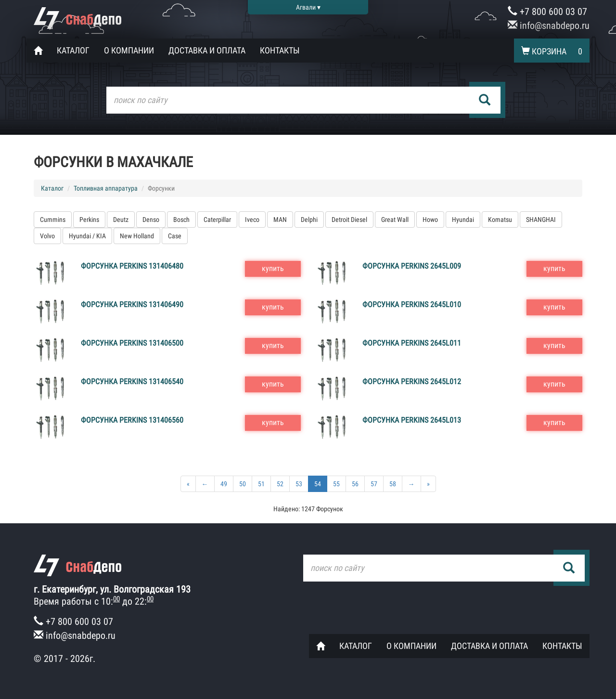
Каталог (73, 50)
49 (224, 484)
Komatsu (500, 220)
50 (243, 484)
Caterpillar (217, 220)
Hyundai (463, 220)
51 (261, 484)
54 (318, 484)
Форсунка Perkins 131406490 (132, 304)
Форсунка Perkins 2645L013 (412, 420)
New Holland (137, 236)
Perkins (89, 220)
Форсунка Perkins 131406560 (132, 420)
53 (299, 484)
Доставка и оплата (207, 50)
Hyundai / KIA (87, 236)
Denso (151, 220)
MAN (280, 220)
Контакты (280, 50)
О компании (129, 50)
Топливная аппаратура (106, 188)
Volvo (47, 236)
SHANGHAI (541, 220)
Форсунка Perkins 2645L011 (412, 343)
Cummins (53, 220)
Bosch (181, 220)
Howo (430, 220)
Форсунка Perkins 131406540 (132, 382)
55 (336, 484)
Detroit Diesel (349, 220)
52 (280, 484)
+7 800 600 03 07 (547, 12)
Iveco (252, 220)
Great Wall (395, 220)
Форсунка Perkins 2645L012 (412, 382)
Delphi (309, 220)
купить (273, 268)
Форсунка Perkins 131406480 (132, 266)
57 (374, 484)
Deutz (121, 220)
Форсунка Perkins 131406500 (132, 343)
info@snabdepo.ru (549, 26)
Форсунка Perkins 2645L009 (412, 266)
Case (175, 236)
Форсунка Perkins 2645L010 (412, 304)
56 (355, 484)
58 (393, 484)
